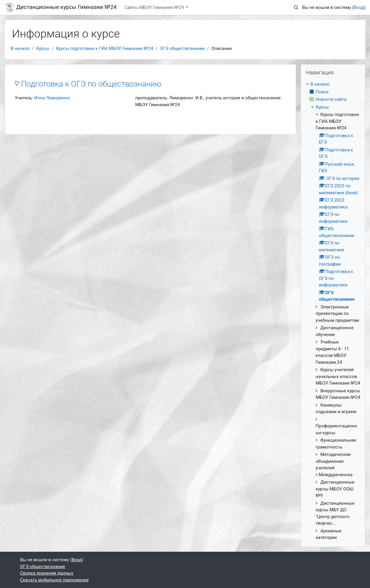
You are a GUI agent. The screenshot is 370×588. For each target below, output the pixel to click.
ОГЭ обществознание (182, 48)
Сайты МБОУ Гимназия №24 (155, 7)
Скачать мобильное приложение (55, 580)
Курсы (43, 48)
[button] (296, 8)
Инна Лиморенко (52, 98)
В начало (20, 48)
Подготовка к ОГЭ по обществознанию (91, 84)
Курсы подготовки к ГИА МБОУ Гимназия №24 (104, 48)
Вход (359, 7)
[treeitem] (333, 311)
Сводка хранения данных (47, 573)
